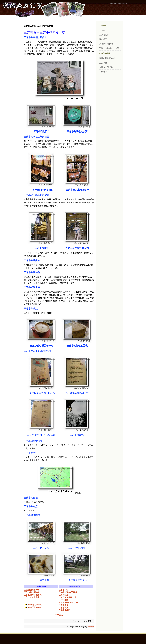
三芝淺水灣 (63, 600)
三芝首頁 (59, 615)
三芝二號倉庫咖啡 (32, 597)
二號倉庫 (103, 72)
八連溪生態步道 (106, 44)
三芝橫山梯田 (64, 610)
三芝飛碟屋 (63, 605)
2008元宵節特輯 (35, 607)
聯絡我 (125, 3)
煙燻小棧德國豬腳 (107, 58)
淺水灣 (102, 30)
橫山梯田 (103, 39)
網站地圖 (117, 3)
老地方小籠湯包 (106, 67)
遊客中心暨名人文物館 (109, 48)
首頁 (111, 3)
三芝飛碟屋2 (64, 608)
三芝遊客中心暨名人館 (68, 603)
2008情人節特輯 (35, 605)
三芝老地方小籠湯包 (33, 595)
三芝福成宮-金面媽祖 (68, 592)
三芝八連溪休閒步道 (67, 597)
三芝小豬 (103, 63)
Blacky (91, 627)
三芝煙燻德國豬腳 (32, 590)
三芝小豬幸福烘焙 (32, 592)
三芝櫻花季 (63, 590)
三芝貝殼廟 (63, 595)
